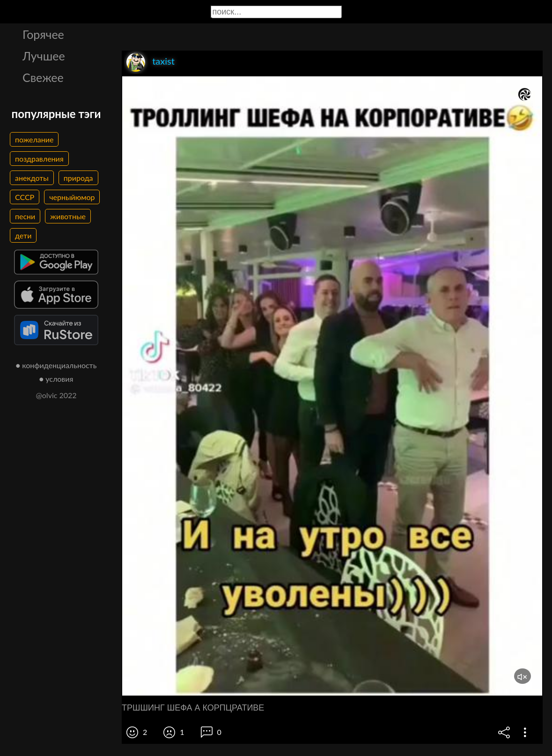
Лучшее (44, 56)
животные (68, 216)
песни (25, 216)
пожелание (34, 139)
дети (23, 235)
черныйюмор (72, 197)
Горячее (43, 34)
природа (78, 178)
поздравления (39, 159)
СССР (25, 197)
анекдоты (32, 178)
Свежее (43, 77)
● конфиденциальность (56, 365)
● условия (56, 379)
